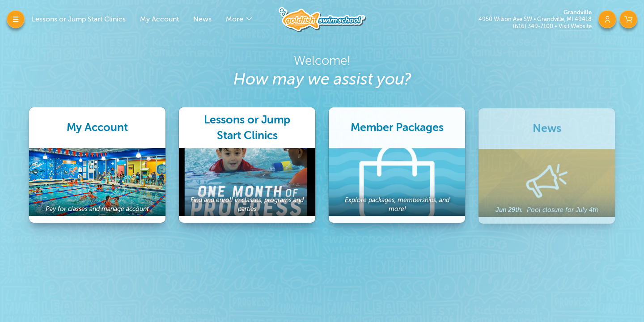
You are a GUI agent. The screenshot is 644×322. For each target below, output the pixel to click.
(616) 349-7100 (534, 26)
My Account (159, 19)
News (202, 19)
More (235, 19)
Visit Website (575, 26)
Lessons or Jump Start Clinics (79, 19)
